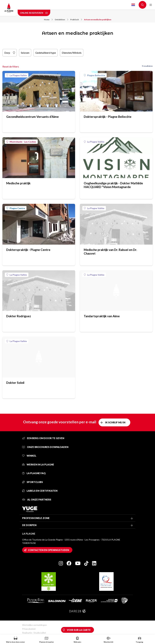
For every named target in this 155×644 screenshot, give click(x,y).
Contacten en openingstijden (48, 550)
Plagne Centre (16, 208)
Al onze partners (37, 500)
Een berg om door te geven (43, 438)
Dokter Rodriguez (19, 316)
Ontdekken (61, 20)
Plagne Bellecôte (95, 75)
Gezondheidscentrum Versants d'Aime (32, 117)
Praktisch (76, 20)
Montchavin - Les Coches (21, 142)
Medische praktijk (18, 183)
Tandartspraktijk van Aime (102, 316)
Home (48, 20)
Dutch (133, 5)
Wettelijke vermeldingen (34, 625)
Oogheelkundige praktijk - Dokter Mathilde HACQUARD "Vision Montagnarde (113, 185)
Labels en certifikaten (40, 491)
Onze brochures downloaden (45, 447)
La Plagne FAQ (34, 473)
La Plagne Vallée (17, 75)
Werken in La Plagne (38, 464)
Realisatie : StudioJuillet (34, 633)
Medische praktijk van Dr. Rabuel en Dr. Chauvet (110, 252)
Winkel (29, 456)
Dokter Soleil (15, 383)
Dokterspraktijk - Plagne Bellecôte (108, 117)
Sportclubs (32, 482)
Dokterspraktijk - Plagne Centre (28, 250)
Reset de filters (11, 66)
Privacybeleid (29, 629)
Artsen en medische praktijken (98, 20)
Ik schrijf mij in (115, 422)
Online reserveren (34, 13)
